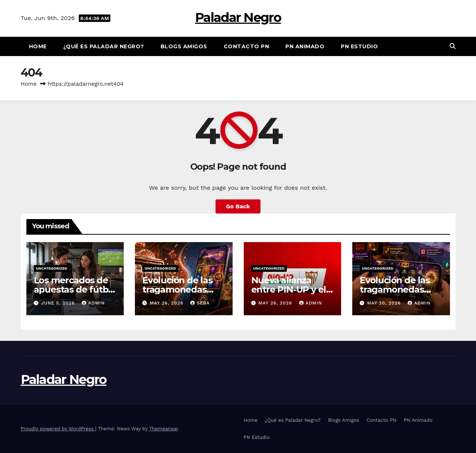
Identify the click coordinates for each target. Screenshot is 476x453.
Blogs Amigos (184, 46)
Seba (200, 303)
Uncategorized (52, 268)
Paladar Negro (238, 17)
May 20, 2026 (385, 303)
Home (38, 46)
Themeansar (163, 429)
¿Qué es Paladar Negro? (104, 46)
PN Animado (305, 46)
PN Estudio (359, 46)
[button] (453, 46)
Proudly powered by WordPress (58, 429)
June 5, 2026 (59, 303)
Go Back (238, 206)
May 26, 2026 (168, 303)
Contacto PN (247, 46)
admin (93, 303)
